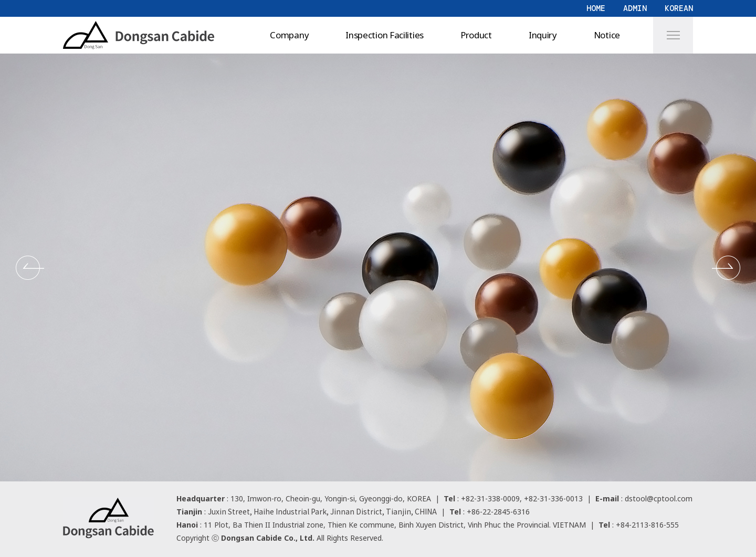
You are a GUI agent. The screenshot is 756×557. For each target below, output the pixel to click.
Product (476, 35)
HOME (596, 8)
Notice (607, 35)
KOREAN (679, 8)
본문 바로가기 (0, 0)
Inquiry (543, 35)
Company (289, 35)
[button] (30, 268)
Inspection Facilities (385, 35)
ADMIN (635, 8)
